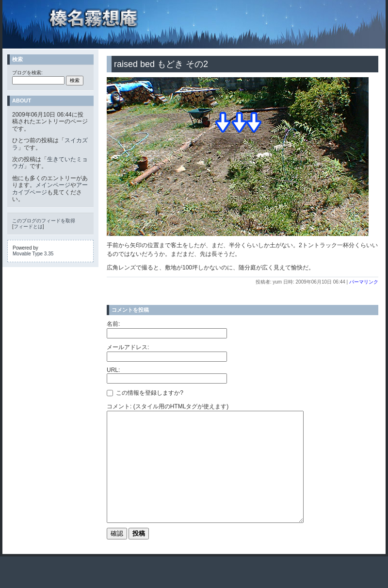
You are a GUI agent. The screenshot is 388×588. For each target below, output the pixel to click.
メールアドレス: (128, 347)
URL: (113, 370)
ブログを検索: (27, 73)
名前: (113, 324)
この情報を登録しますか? (145, 393)
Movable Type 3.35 (33, 254)
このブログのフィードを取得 (44, 221)
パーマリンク (364, 282)
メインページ (53, 185)
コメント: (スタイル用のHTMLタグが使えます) (168, 406)
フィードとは (28, 227)
